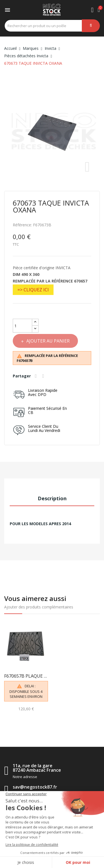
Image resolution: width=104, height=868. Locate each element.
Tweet (44, 376)
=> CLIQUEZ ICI (33, 290)
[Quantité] (22, 326)
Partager (37, 376)
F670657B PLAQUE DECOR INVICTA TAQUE (26, 676)
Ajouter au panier (47, 341)
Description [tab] (52, 498)
